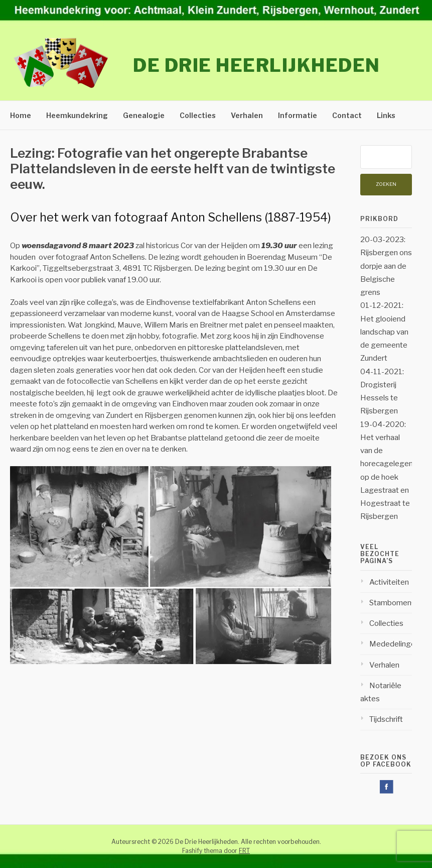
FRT (244, 851)
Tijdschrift (386, 719)
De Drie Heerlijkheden (257, 65)
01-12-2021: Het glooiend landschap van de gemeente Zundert (384, 332)
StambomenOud (397, 603)
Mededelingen (394, 644)
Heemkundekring (77, 115)
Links (386, 115)
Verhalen (247, 115)
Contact (347, 115)
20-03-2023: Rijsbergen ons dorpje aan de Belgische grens (386, 266)
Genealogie (144, 115)
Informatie (298, 115)
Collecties (198, 115)
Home (21, 115)
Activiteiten (389, 582)
